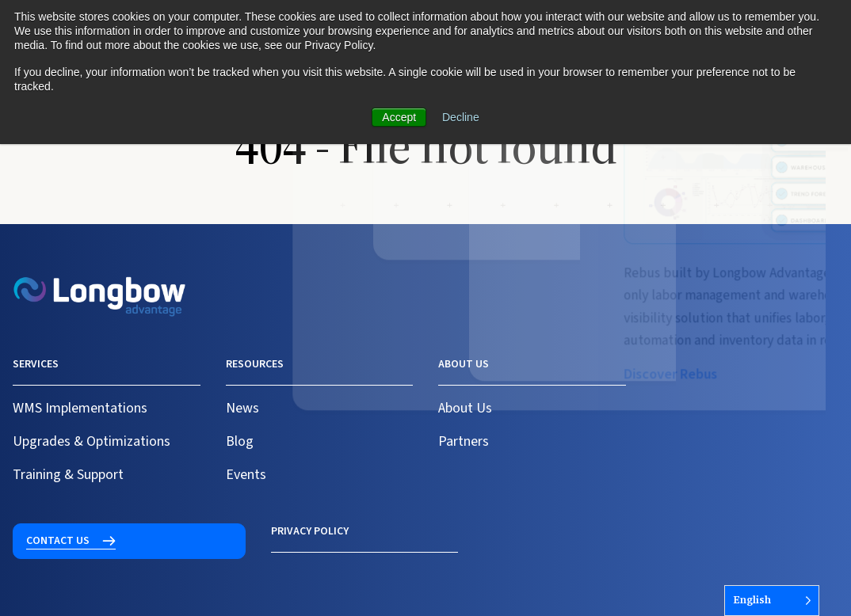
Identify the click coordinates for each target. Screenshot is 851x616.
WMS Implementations (80, 408)
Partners (464, 441)
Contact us (696, 374)
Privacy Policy (52, 531)
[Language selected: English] (772, 601)
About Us (465, 408)
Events (246, 475)
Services (36, 364)
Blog (240, 441)
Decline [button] (461, 117)
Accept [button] (399, 117)
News (242, 408)
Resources (255, 364)
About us (464, 364)
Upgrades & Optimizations (92, 441)
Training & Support (68, 475)
